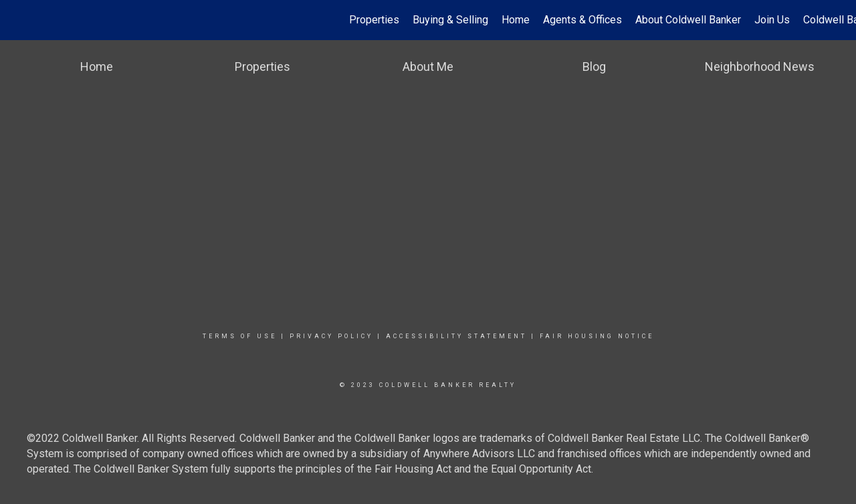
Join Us (772, 20)
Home (516, 20)
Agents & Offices (582, 20)
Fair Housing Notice (597, 336)
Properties (374, 20)
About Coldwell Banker (688, 20)
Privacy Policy (331, 336)
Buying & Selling (450, 20)
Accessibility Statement (456, 336)
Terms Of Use (240, 336)
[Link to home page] (17, 20)
